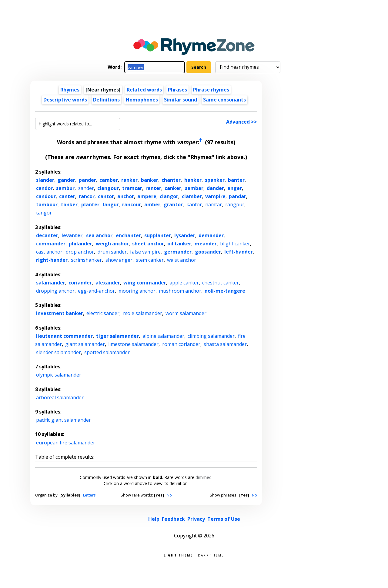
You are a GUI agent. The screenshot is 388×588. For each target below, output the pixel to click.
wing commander (145, 283)
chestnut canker (221, 283)
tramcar (132, 188)
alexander (108, 283)
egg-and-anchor (96, 291)
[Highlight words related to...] (78, 124)
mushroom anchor (180, 291)
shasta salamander (225, 344)
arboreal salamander (60, 397)
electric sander (103, 313)
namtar (214, 204)
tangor (44, 213)
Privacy (196, 519)
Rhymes (70, 90)
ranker (129, 180)
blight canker (235, 244)
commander (51, 244)
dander (215, 188)
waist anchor (182, 260)
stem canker (150, 260)
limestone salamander (133, 344)
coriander (80, 283)
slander (45, 180)
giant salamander (85, 344)
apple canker (184, 283)
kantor (194, 204)
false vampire (145, 252)
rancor (87, 196)
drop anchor (80, 252)
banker (150, 180)
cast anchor (49, 252)
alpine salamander (163, 336)
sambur (65, 188)
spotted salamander (107, 352)
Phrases (177, 90)
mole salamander (143, 313)
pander (87, 180)
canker (173, 188)
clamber (192, 196)
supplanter (158, 235)
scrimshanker (86, 260)
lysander (185, 235)
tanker (69, 204)
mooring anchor (137, 291)
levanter (72, 235)
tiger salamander (117, 336)
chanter (171, 180)
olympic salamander (59, 375)
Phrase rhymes (211, 90)
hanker (193, 180)
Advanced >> (242, 122)
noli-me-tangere (225, 291)
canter (67, 196)
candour (46, 196)
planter (90, 204)
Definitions (106, 100)
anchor (126, 196)
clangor (169, 196)
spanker (215, 180)
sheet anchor (148, 244)
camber (109, 180)
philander (80, 244)
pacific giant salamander (64, 420)
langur (111, 204)
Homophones (142, 100)
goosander (208, 252)
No (169, 495)
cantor (106, 196)
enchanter (128, 235)
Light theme (178, 555)
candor (44, 188)
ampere (147, 196)
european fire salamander (66, 443)
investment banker (60, 313)
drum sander (112, 252)
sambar (194, 188)
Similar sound (181, 100)
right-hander (52, 260)
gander (66, 180)
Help (154, 519)
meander (206, 244)
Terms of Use (224, 519)
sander (86, 188)
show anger (119, 260)
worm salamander (186, 313)
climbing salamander (211, 336)
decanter (47, 235)
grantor (173, 204)
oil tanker (179, 244)
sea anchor (99, 235)
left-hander (239, 252)
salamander (51, 283)
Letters (89, 495)
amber (152, 204)
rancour (132, 204)
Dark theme (211, 555)
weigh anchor (112, 244)
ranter (153, 188)
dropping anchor (55, 291)
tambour (47, 204)
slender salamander (59, 352)
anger (235, 188)
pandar (237, 196)
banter (236, 180)
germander (178, 252)
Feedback (173, 519)
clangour (108, 188)
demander (211, 235)
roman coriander (181, 344)
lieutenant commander (64, 336)
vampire (215, 196)
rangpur (235, 204)
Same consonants (224, 100)
